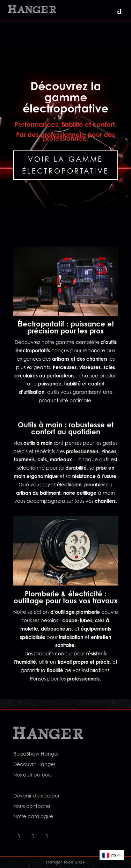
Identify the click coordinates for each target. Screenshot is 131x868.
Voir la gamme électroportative (65, 165)
